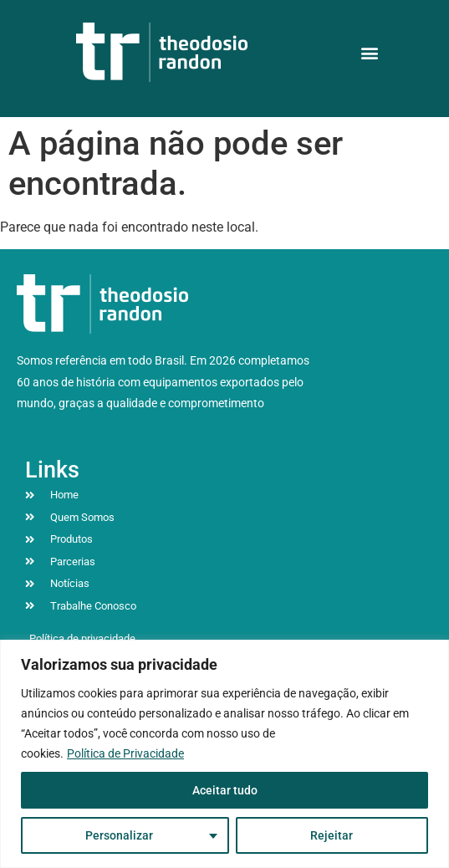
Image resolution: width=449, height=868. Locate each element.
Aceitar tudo (225, 790)
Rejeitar (332, 835)
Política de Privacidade (125, 753)
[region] (224, 754)
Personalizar (119, 835)
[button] (370, 52)
